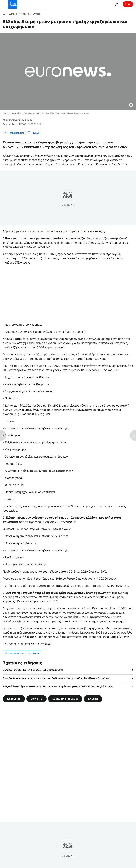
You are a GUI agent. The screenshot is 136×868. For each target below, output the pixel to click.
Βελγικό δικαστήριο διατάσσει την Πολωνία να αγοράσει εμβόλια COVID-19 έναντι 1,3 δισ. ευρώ (59, 686)
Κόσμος (25, 14)
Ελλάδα (36, 14)
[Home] (4, 14)
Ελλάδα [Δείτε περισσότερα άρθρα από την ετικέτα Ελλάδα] (93, 699)
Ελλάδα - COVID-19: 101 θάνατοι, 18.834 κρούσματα (33, 670)
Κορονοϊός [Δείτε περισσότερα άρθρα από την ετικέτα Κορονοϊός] (14, 699)
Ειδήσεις (13, 14)
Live (128, 4)
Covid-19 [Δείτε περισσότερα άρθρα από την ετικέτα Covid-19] (36, 699)
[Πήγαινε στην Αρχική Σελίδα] (13, 4)
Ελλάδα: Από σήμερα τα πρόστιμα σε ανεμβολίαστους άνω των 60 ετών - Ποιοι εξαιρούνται (56, 678)
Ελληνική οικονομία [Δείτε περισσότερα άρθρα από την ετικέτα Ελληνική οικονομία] (65, 699)
